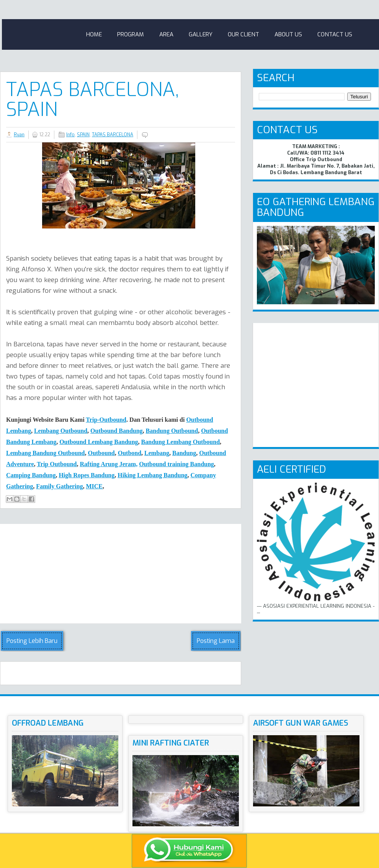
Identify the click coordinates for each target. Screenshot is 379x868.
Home (94, 34)
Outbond (130, 453)
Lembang (157, 453)
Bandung (184, 453)
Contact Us (335, 34)
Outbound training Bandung (176, 464)
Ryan (19, 135)
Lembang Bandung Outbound (45, 453)
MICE (94, 486)
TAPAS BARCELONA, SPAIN (92, 100)
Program (131, 34)
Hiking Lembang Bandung (152, 475)
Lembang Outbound (61, 431)
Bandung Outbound (172, 431)
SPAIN (83, 135)
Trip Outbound (57, 464)
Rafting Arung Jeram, (109, 464)
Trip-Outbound (106, 420)
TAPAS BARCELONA (113, 135)
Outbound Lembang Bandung (99, 442)
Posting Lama (216, 641)
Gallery (201, 34)
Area (166, 34)
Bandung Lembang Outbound (181, 442)
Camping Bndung (31, 475)
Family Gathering (59, 486)
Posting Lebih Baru (32, 641)
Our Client (243, 34)
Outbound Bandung (117, 431)
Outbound (101, 453)
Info (70, 135)
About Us (288, 34)
